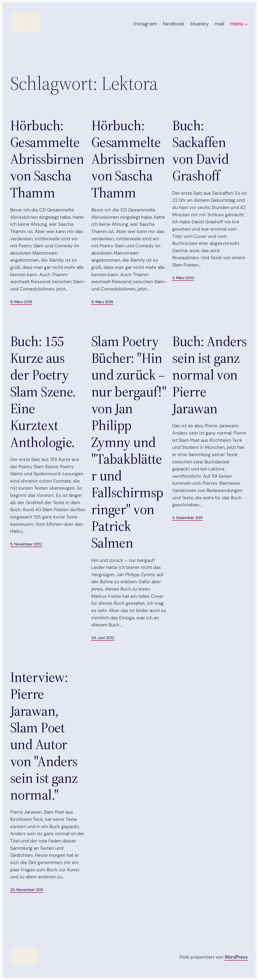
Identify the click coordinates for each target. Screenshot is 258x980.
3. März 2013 (183, 278)
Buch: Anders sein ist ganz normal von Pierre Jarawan (209, 375)
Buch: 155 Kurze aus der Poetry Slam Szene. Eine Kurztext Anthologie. (43, 392)
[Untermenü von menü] (246, 24)
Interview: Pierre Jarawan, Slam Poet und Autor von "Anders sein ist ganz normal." (44, 736)
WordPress (236, 957)
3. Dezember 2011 (187, 518)
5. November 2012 (26, 544)
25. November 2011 (27, 890)
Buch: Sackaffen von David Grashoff (200, 150)
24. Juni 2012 (103, 638)
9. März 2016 (21, 302)
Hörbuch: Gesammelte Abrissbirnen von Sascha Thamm (47, 159)
